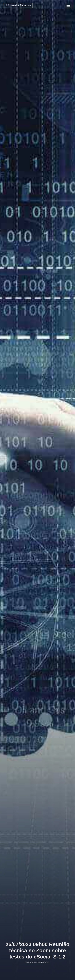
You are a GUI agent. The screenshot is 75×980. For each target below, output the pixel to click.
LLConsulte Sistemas (18, 5)
